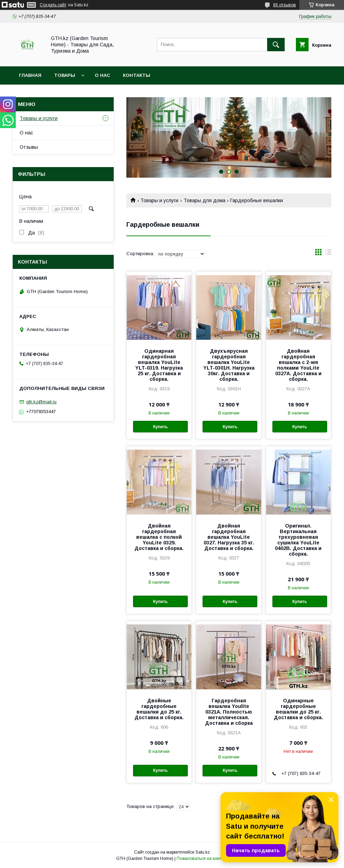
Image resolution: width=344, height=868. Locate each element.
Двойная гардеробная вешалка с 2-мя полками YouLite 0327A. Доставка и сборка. (298, 365)
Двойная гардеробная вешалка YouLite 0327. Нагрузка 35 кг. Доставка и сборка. (229, 537)
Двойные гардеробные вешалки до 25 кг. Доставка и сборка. (159, 709)
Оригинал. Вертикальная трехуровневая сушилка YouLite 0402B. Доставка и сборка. (298, 540)
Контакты (137, 75)
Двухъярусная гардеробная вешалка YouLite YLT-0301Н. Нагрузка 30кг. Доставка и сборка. (229, 365)
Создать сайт (53, 5)
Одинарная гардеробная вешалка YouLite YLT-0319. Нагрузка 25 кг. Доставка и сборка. (159, 365)
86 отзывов (285, 5)
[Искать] (276, 45)
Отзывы (29, 147)
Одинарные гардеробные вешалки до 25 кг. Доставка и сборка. (298, 709)
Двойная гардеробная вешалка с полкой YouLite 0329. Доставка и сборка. (159, 537)
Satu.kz (203, 852)
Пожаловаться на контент (202, 859)
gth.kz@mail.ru (41, 402)
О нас (102, 75)
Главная (30, 75)
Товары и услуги (159, 200)
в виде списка (328, 254)
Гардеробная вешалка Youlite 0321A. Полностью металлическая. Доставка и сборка (229, 712)
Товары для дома (204, 200)
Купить (160, 427)
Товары (65, 75)
